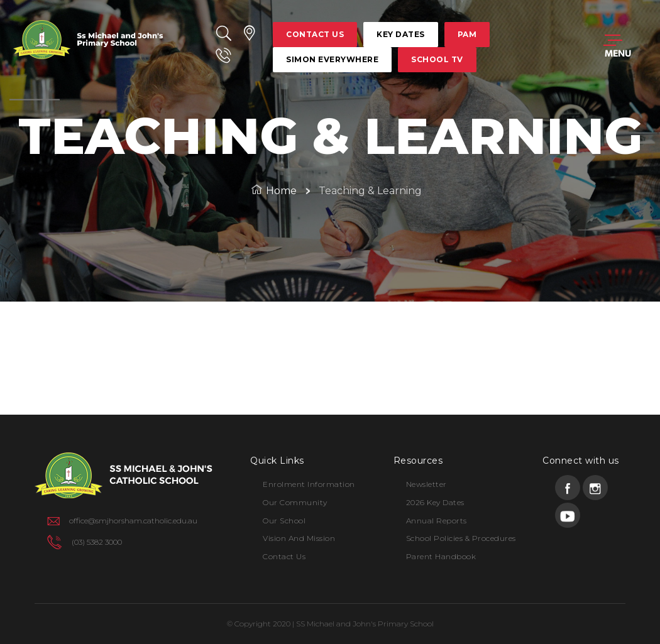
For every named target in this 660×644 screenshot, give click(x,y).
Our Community (295, 502)
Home (281, 191)
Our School (284, 521)
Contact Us (284, 556)
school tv (437, 59)
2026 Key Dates (435, 502)
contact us (315, 34)
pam (467, 34)
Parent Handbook (441, 556)
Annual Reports (437, 521)
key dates (401, 34)
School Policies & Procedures (461, 538)
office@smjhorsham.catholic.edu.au (133, 521)
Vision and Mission (299, 538)
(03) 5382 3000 (97, 542)
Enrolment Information (309, 484)
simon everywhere (332, 59)
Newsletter (426, 484)
